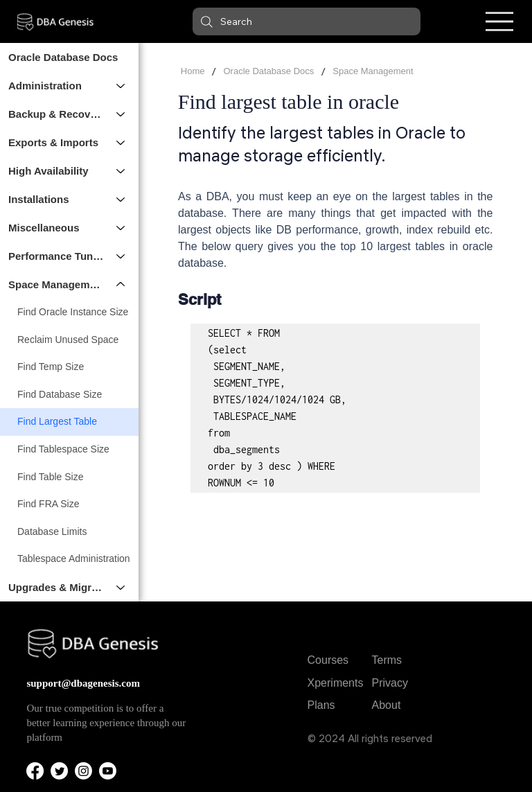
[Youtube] (108, 771)
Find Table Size (50, 477)
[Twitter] (59, 771)
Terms (387, 660)
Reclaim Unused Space (68, 340)
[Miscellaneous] (121, 228)
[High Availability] (121, 171)
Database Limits (52, 531)
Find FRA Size (48, 504)
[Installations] (121, 199)
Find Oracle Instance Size (73, 312)
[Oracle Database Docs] (268, 72)
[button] (307, 21)
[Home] (193, 72)
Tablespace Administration (74, 558)
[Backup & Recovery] (121, 114)
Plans (321, 705)
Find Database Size (60, 394)
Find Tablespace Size (63, 449)
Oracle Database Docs (63, 57)
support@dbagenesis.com (83, 683)
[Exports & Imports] (121, 142)
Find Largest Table (57, 421)
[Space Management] (121, 284)
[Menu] (499, 22)
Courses (328, 660)
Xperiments (336, 683)
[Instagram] (83, 771)
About (387, 705)
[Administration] (121, 86)
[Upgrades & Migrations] (121, 587)
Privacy (390, 683)
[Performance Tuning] (121, 256)
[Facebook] (35, 771)
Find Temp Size (51, 367)
